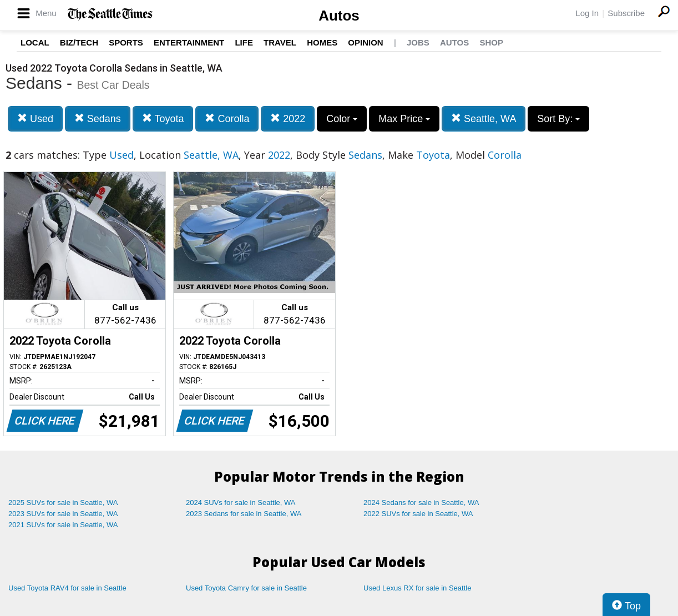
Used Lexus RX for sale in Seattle (417, 588)
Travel (280, 42)
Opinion (365, 42)
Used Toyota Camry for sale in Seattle (246, 588)
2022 (288, 118)
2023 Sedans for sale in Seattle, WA (244, 514)
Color (342, 119)
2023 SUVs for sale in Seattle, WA (63, 514)
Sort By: (558, 119)
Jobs (418, 42)
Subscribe (626, 13)
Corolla (227, 118)
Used (35, 118)
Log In (587, 13)
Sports (126, 42)
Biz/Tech (79, 42)
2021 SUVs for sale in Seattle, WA (63, 525)
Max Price (404, 119)
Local (35, 42)
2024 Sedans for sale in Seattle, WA (421, 503)
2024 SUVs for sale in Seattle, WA (241, 503)
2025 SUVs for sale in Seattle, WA (63, 503)
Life (244, 42)
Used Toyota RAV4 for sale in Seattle (67, 588)
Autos (339, 16)
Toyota (163, 118)
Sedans (98, 118)
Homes (322, 42)
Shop (491, 42)
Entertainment (189, 42)
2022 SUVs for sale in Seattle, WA (418, 514)
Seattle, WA (484, 118)
